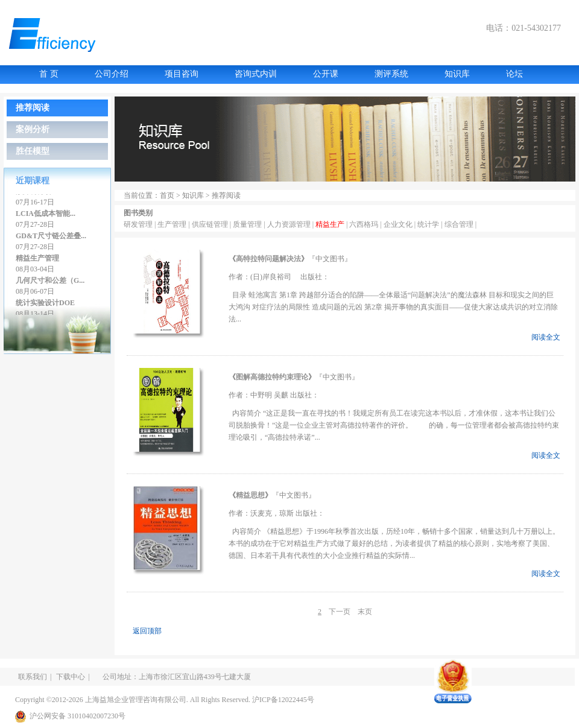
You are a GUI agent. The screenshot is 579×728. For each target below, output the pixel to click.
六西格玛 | (366, 224)
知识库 (457, 74)
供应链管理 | (212, 224)
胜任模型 (33, 151)
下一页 (340, 612)
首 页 (49, 74)
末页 (365, 612)
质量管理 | (250, 224)
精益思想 (250, 495)
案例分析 (33, 129)
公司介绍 (112, 74)
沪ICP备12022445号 (283, 700)
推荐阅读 (33, 108)
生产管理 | (174, 224)
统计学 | (431, 224)
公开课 (326, 74)
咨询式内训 (256, 74)
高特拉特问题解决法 (268, 259)
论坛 (514, 74)
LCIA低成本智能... (46, 216)
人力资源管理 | (291, 224)
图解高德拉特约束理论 (272, 377)
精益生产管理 (37, 261)
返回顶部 (147, 631)
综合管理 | (460, 224)
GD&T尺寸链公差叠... (51, 238)
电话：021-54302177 (524, 28)
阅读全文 (546, 337)
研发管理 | (141, 224)
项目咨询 (182, 74)
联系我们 (33, 677)
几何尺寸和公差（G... (50, 283)
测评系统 (391, 74)
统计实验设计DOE (45, 305)
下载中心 (71, 677)
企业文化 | (400, 224)
